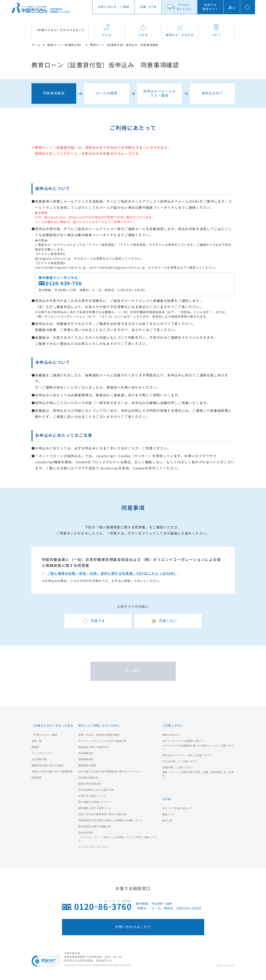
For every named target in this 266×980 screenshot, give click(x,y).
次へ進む (133, 671)
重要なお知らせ (171, 735)
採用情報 (37, 778)
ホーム (36, 45)
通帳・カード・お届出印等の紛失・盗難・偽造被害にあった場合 (198, 774)
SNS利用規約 (86, 833)
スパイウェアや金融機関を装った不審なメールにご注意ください (198, 747)
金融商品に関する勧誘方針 (94, 747)
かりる (107, 30)
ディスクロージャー (43, 753)
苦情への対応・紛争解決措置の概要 (99, 735)
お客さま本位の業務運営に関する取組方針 (103, 814)
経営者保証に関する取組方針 (95, 826)
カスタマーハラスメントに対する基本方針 (103, 741)
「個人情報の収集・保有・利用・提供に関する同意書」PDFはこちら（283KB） (112, 574)
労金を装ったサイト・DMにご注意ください (187, 755)
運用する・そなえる (180, 30)
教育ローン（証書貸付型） (65, 45)
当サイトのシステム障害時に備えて (183, 741)
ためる (143, 30)
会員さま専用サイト (210, 7)
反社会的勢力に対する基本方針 (96, 790)
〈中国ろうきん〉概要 (44, 735)
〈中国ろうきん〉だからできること (60, 30)
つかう (216, 30)
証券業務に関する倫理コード (95, 808)
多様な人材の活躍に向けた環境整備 (52, 772)
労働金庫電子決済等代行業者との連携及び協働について (110, 820)
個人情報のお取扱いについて (95, 802)
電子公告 (167, 821)
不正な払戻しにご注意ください (180, 761)
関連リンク (169, 814)
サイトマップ (226, 966)
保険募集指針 (86, 759)
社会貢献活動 (39, 759)
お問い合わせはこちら (133, 927)
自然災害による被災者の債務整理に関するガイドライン (110, 772)
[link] (46, 962)
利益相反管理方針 (88, 778)
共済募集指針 (86, 753)
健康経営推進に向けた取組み (48, 765)
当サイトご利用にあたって (178, 808)
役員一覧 (37, 741)
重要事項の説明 (87, 765)
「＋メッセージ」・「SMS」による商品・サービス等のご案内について (118, 839)
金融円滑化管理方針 (90, 784)
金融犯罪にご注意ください (178, 767)
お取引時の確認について (92, 796)
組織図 (35, 747)
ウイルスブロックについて (94, 847)
